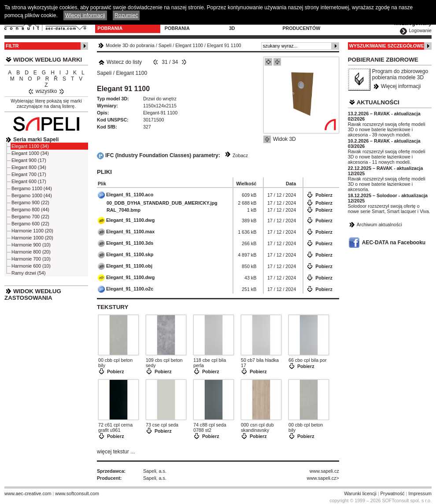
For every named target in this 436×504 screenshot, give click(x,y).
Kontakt (348, 23)
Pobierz (324, 195)
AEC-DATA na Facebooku (394, 243)
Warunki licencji (360, 493)
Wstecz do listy (120, 62)
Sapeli (165, 45)
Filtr (12, 46)
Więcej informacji (401, 86)
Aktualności (378, 102)
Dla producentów (301, 26)
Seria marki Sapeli (36, 140)
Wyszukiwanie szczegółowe (387, 46)
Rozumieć (126, 15)
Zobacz (240, 155)
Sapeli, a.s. (155, 471)
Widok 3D (285, 139)
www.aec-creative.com (28, 493)
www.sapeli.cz (324, 471)
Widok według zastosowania (33, 294)
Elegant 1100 (189, 45)
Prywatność (393, 493)
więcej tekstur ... (116, 452)
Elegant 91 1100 (224, 45)
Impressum (420, 493)
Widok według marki (48, 60)
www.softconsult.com (77, 493)
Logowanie (420, 30)
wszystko (46, 91)
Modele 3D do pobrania (115, 26)
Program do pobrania (181, 26)
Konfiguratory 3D (249, 26)
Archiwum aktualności (379, 224)
